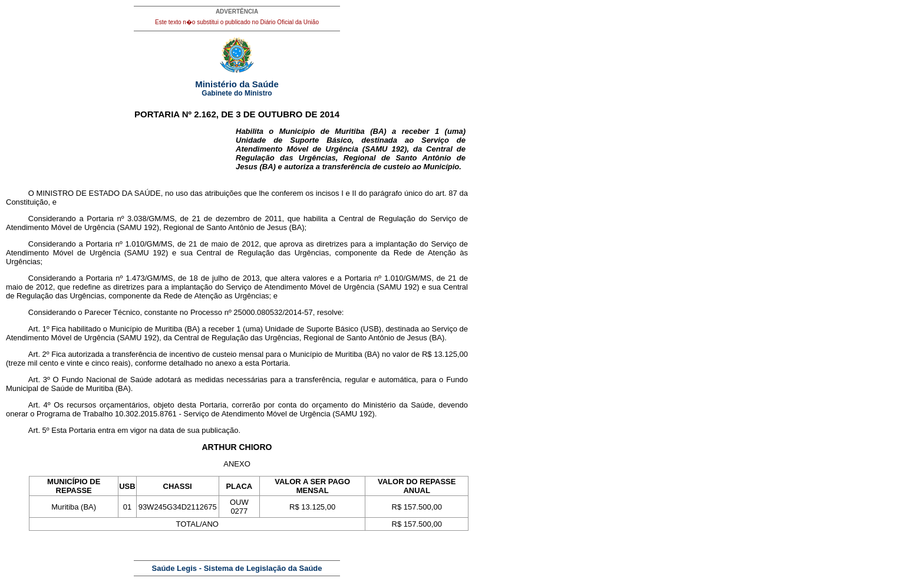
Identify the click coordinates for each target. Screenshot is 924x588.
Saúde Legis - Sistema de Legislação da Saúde (237, 568)
